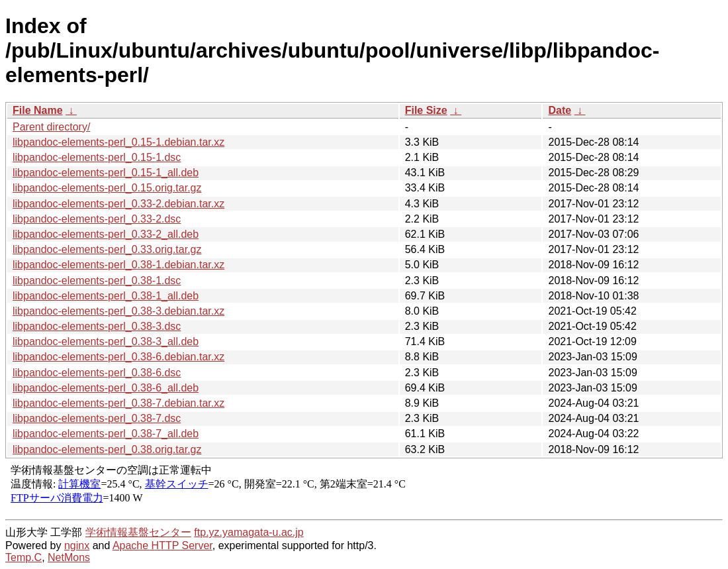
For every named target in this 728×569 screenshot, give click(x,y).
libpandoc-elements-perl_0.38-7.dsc (97, 418)
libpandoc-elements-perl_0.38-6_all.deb (106, 388)
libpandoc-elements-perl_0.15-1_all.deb (106, 173)
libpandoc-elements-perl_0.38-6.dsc (97, 373)
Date (560, 110)
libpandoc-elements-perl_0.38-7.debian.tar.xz (118, 403)
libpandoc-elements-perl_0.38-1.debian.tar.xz (118, 265)
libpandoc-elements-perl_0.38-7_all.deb (106, 434)
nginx (77, 545)
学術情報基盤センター (138, 532)
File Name (38, 110)
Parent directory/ (51, 127)
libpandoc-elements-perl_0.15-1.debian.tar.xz (118, 142)
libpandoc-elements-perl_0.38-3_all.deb (106, 341)
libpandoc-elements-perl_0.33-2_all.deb (106, 234)
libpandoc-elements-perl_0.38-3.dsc (97, 326)
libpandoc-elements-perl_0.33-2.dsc (97, 219)
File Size (426, 110)
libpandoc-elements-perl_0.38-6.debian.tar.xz (118, 357)
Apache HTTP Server (162, 545)
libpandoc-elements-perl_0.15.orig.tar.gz (107, 188)
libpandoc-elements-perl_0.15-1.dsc (97, 157)
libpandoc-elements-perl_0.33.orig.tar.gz (107, 249)
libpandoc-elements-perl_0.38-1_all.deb (106, 296)
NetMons (69, 557)
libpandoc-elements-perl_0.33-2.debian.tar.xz (118, 204)
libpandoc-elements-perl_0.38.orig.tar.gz (107, 449)
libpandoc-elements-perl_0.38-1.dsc (97, 281)
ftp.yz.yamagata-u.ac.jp (249, 532)
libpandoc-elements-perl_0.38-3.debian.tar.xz (118, 311)
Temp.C (23, 557)
